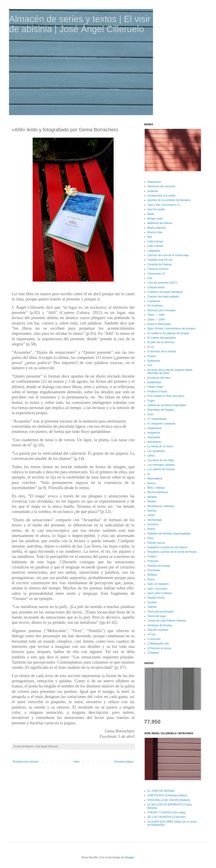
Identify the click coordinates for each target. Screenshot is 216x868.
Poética (152, 557)
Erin (150, 365)
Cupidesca (154, 301)
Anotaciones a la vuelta (161, 196)
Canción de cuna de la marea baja (168, 255)
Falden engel (155, 387)
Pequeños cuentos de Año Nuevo (167, 547)
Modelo (152, 501)
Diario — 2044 (156, 320)
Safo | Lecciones (157, 589)
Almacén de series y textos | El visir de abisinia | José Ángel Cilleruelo (80, 24)
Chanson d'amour (158, 269)
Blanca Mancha (157, 228)
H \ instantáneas (157, 419)
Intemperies (154, 442)
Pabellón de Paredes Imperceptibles (169, 534)
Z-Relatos (153, 653)
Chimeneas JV (156, 274)
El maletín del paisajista (162, 338)
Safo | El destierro (158, 584)
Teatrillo (152, 607)
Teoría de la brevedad (160, 612)
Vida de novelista (158, 630)
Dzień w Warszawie (159, 324)
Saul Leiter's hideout (160, 593)
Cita (150, 278)
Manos (151, 483)
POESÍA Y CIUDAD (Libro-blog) (166, 812)
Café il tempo (155, 242)
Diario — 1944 (156, 315)
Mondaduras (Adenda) (161, 506)
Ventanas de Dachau (160, 625)
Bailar (151, 214)
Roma (151, 579)
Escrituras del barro (159, 378)
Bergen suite (155, 219)
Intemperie (154, 437)
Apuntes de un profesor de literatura (169, 200)
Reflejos (152, 575)
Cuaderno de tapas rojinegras (165, 292)
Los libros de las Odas (161, 460)
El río (151, 347)
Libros (151, 456)
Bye (150, 237)
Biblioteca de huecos (160, 223)
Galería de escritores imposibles (167, 405)
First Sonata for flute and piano (166, 396)
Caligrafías (154, 251)
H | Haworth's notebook (161, 424)
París (151, 538)
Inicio (76, 762)
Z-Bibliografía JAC (158, 644)
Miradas (152, 497)
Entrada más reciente (26, 762)
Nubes (151, 529)
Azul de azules (156, 209)
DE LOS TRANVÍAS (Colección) (167, 817)
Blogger (129, 857)
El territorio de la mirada (162, 351)
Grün (150, 414)
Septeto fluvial (156, 598)
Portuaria (153, 561)
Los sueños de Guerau (161, 469)
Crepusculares (156, 287)
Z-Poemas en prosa (159, 648)
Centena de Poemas (160, 264)
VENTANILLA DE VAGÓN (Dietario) (169, 800)
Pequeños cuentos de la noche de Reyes (172, 552)
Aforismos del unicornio (161, 186)
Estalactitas (154, 382)
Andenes (153, 191)
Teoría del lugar (157, 616)
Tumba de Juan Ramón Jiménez (167, 621)
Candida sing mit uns (160, 260)
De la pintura (155, 306)
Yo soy (151, 634)
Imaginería (154, 433)
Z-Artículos (154, 639)
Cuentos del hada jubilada (163, 297)
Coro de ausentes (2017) (162, 283)
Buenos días (155, 232)
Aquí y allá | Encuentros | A (164, 205)
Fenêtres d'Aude (157, 391)
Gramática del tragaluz (161, 410)
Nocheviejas (155, 520)
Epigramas (154, 361)
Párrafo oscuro (156, 543)
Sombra (152, 602)
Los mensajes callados (161, 465)
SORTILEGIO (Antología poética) (167, 795)
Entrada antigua (124, 762)
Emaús (152, 356)
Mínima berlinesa (158, 492)
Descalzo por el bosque (161, 310)
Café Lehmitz (155, 246)
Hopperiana (154, 428)
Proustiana (154, 570)
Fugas (151, 401)
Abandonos (154, 182)
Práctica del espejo (159, 566)
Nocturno (153, 524)
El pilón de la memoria (161, 342)
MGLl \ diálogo (156, 488)
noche (151, 515)
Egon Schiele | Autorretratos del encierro (172, 329)
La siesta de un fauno (160, 446)
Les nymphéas (156, 451)
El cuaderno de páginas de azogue (168, 333)
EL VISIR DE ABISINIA (161, 791)
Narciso (152, 511)
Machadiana (155, 479)
